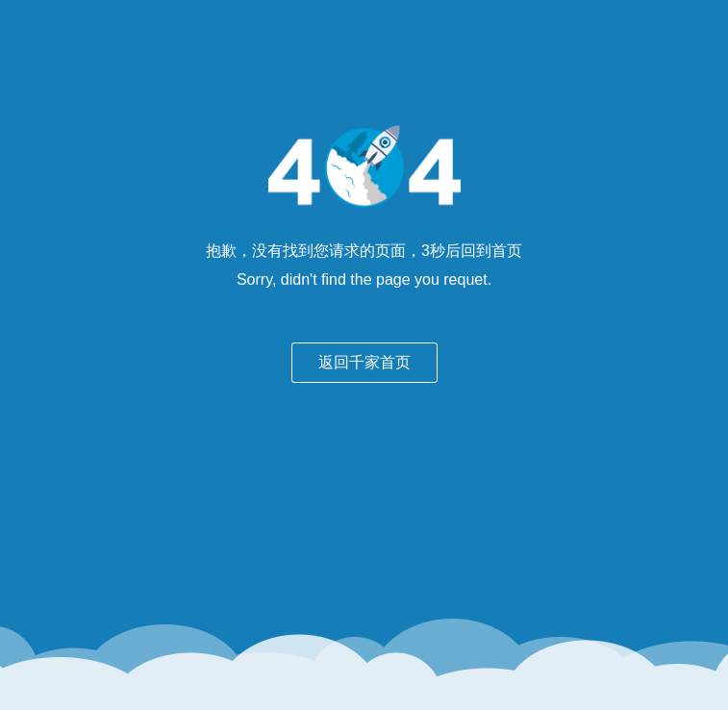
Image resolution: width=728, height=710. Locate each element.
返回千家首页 (364, 362)
